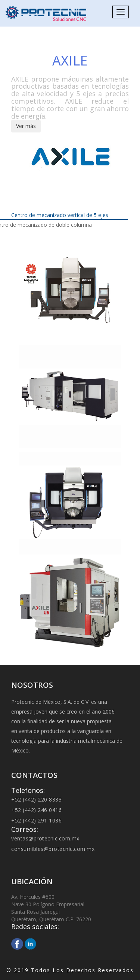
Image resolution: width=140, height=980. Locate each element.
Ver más (26, 126)
